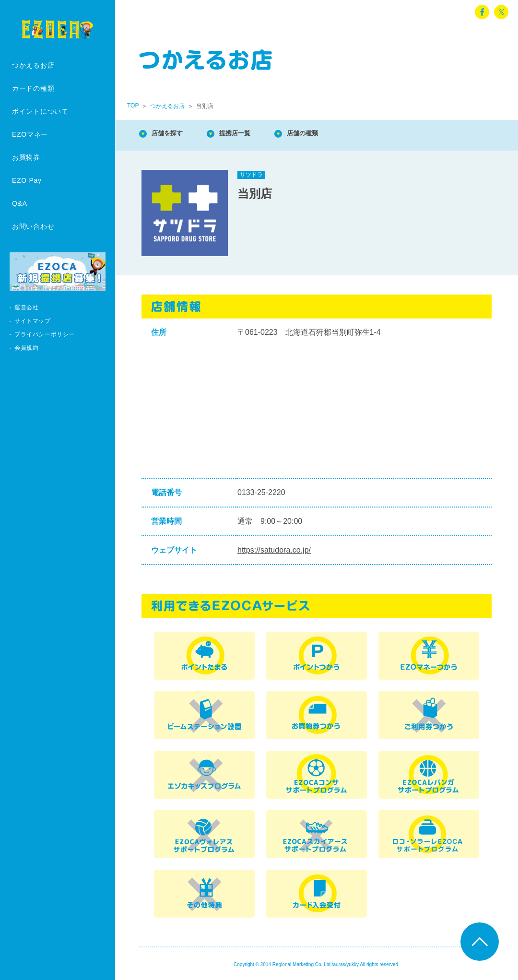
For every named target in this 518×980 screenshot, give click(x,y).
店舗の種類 (326, 134)
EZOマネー (30, 134)
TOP (133, 106)
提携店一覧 (249, 134)
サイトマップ (33, 321)
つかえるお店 (33, 65)
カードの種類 (33, 88)
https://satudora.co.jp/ (274, 550)
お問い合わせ (33, 226)
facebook (482, 12)
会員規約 (26, 348)
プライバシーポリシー (45, 334)
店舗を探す (173, 134)
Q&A (20, 203)
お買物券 (26, 157)
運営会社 (26, 307)
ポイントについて (40, 111)
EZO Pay (27, 180)
